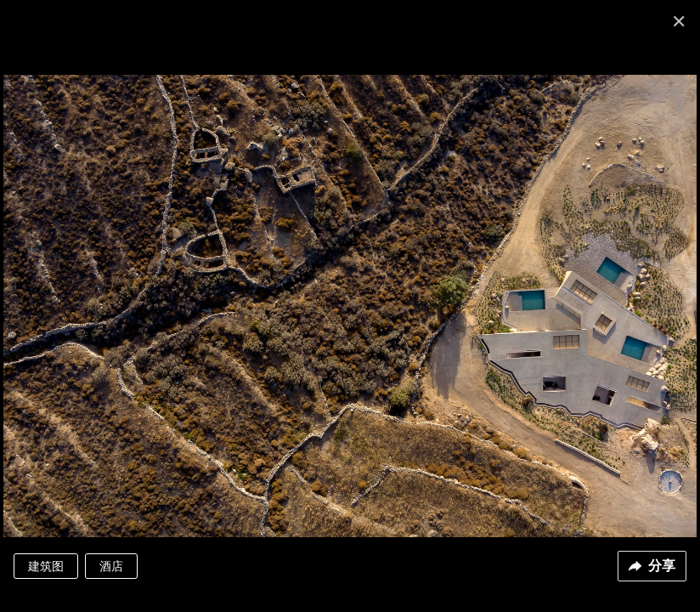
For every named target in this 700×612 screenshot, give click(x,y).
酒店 (111, 566)
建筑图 (46, 566)
